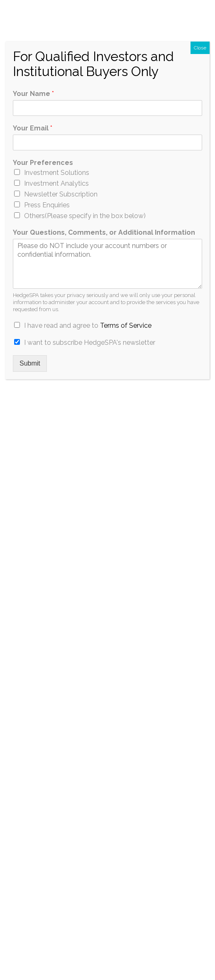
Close (200, 48)
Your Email (33, 128)
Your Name (33, 94)
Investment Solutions (57, 173)
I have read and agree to (88, 325)
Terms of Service (126, 325)
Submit (30, 363)
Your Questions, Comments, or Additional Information (104, 232)
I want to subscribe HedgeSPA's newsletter (90, 343)
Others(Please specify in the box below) (85, 216)
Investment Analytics (56, 183)
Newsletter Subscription (61, 194)
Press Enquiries (47, 205)
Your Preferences (43, 163)
